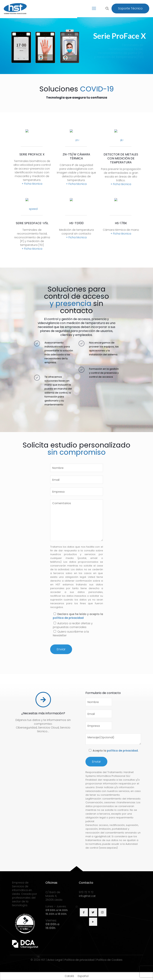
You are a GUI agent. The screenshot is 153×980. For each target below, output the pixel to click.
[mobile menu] (94, 8)
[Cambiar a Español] (83, 976)
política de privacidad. (123, 751)
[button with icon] (84, 912)
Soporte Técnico (130, 8)
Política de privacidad (79, 960)
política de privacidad (68, 618)
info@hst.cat (87, 896)
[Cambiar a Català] (69, 976)
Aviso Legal (55, 960)
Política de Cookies (109, 960)
